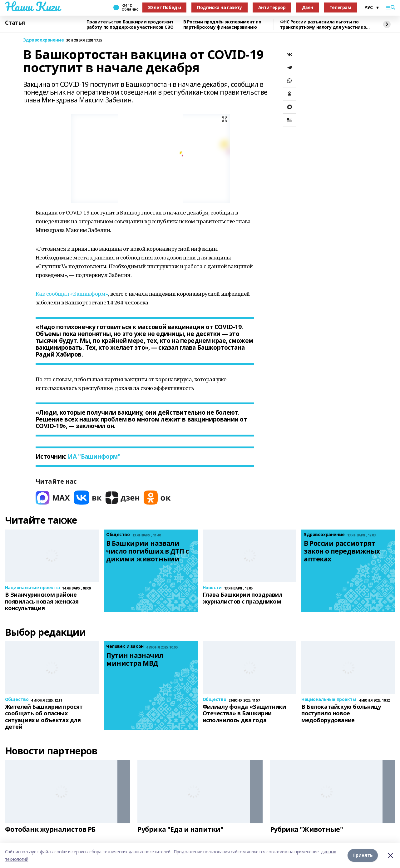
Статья (15, 23)
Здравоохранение (44, 40)
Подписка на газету (219, 7)
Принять (363, 855)
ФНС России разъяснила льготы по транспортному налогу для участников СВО (324, 25)
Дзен (308, 7)
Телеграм (340, 7)
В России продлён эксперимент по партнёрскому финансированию (222, 25)
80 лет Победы (165, 7)
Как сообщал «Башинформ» (72, 294)
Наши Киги (32, 7)
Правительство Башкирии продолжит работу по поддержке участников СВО (130, 25)
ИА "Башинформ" (94, 456)
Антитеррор (272, 7)
